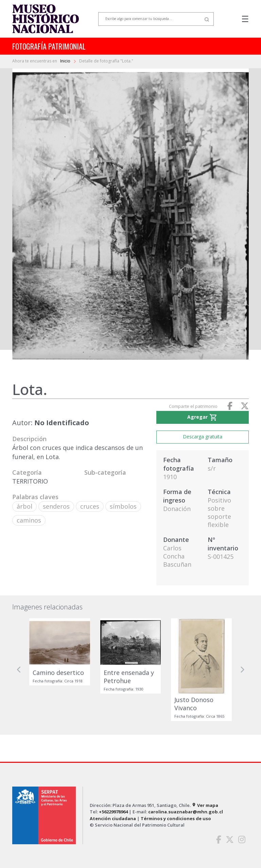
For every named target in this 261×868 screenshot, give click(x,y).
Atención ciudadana (113, 818)
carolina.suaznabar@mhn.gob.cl (186, 812)
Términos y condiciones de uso (176, 818)
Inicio (66, 61)
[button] (19, 670)
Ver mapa (205, 805)
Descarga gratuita (203, 437)
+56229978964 (113, 812)
